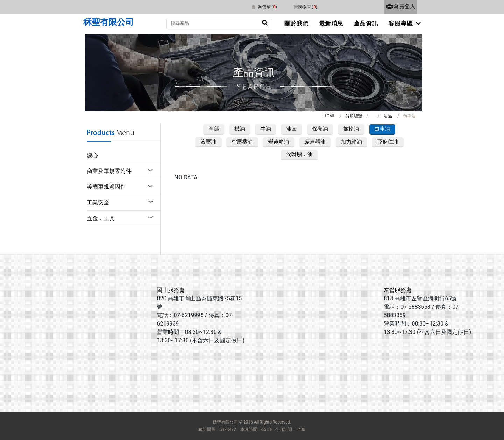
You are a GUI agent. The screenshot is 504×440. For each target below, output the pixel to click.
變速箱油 (279, 142)
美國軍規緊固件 (106, 187)
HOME (329, 116)
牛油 (266, 129)
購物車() (308, 7)
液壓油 (208, 142)
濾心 (92, 155)
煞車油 (382, 129)
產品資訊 (366, 23)
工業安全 (98, 202)
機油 (240, 129)
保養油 (320, 129)
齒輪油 (351, 129)
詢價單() (267, 7)
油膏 (292, 129)
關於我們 (296, 23)
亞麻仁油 (388, 142)
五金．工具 (101, 218)
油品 (388, 116)
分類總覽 (354, 116)
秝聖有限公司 (108, 22)
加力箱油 (351, 142)
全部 (214, 129)
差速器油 (315, 142)
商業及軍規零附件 (109, 171)
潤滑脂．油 (299, 154)
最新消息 (331, 23)
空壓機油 (242, 142)
